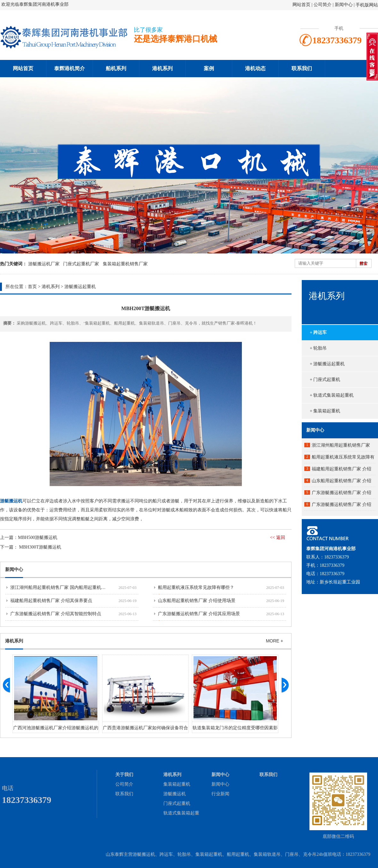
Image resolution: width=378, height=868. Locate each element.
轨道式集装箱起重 (181, 813)
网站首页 (301, 5)
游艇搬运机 (175, 794)
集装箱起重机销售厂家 (125, 264)
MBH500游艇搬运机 (38, 537)
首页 (32, 287)
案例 (209, 68)
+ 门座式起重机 (325, 380)
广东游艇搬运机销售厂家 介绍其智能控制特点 (56, 614)
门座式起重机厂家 (81, 264)
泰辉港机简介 (70, 68)
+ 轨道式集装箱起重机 (332, 395)
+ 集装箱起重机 (325, 411)
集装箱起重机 (177, 784)
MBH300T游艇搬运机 (40, 547)
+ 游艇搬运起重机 (327, 364)
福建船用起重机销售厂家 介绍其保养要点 (51, 601)
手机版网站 (367, 5)
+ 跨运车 (318, 332)
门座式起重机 (177, 803)
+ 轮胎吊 (318, 348)
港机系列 (162, 68)
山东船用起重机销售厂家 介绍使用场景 (197, 601)
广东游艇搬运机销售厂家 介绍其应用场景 (199, 614)
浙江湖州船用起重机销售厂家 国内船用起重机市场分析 (65, 587)
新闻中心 (344, 5)
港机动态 (255, 68)
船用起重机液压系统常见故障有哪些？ (196, 587)
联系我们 (302, 68)
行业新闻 (220, 794)
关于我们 (124, 775)
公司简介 (323, 5)
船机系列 (116, 68)
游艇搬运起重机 (80, 287)
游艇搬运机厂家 (44, 264)
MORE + (275, 641)
